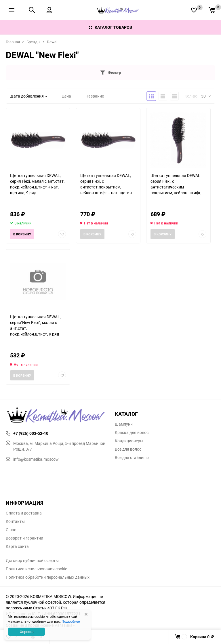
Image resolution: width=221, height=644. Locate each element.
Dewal (52, 42)
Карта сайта (17, 546)
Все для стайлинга (132, 458)
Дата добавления (29, 96)
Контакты (15, 521)
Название (95, 96)
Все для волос (128, 449)
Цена (66, 96)
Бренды (33, 42)
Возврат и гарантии (24, 538)
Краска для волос (132, 432)
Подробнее (71, 621)
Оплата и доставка (24, 513)
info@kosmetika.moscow (32, 459)
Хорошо (27, 632)
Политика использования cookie (36, 569)
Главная (13, 42)
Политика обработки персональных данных (48, 577)
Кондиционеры (129, 441)
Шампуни (124, 424)
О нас (11, 530)
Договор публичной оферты (32, 561)
